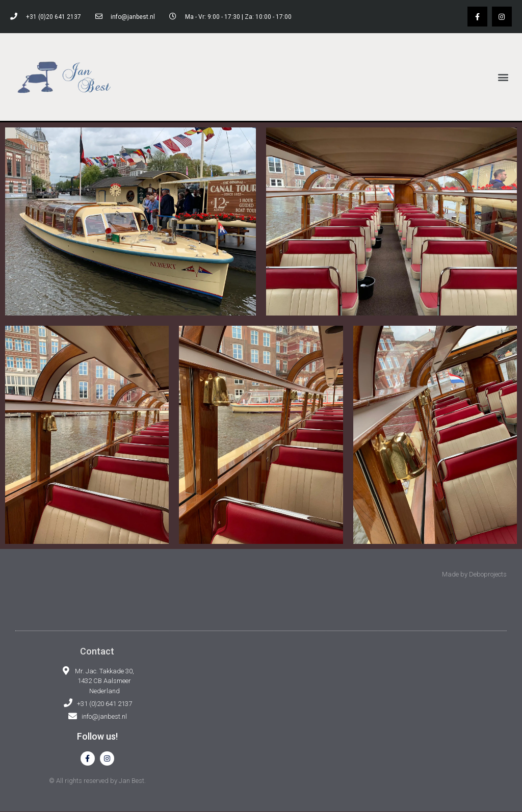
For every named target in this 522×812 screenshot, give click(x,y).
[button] (503, 77)
